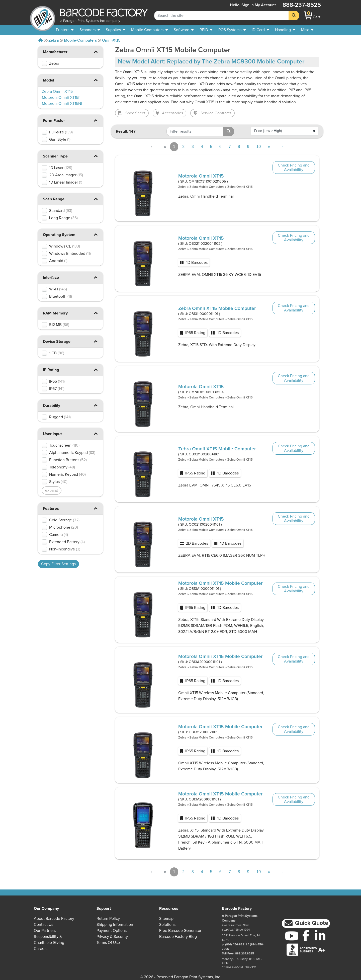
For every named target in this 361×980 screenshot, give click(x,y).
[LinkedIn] (320, 936)
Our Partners (45, 931)
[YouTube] (292, 936)
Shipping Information (115, 925)
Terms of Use (108, 943)
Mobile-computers (80, 40)
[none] (307, 30)
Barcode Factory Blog (178, 937)
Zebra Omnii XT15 (240, 187)
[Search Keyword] (221, 16)
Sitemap (166, 919)
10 (258, 147)
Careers (41, 949)
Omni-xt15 (111, 40)
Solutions (167, 925)
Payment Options (112, 931)
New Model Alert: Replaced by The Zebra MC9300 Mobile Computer (211, 62)
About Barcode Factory (54, 919)
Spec (132, 113)
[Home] (41, 40)
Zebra (54, 40)
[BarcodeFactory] (43, 15)
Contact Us (43, 925)
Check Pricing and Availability (294, 168)
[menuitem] (65, 30)
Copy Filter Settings (58, 564)
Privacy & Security (112, 937)
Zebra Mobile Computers (207, 187)
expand (52, 491)
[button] (96, 52)
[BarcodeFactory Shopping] (308, 15)
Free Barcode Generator (180, 931)
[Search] (294, 16)
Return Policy (108, 919)
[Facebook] (306, 935)
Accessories (169, 113)
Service (212, 113)
